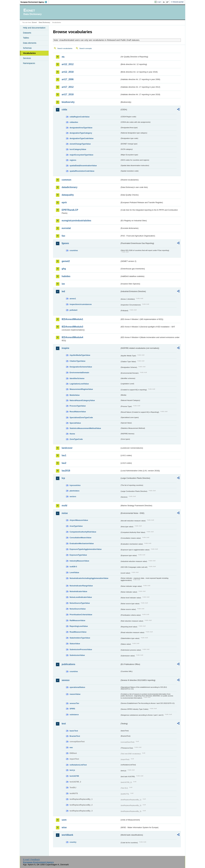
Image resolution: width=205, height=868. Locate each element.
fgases (65, 243)
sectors (73, 496)
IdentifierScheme (77, 378)
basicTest (74, 731)
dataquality (68, 195)
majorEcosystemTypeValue (81, 155)
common (66, 180)
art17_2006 (68, 79)
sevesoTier (74, 703)
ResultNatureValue (78, 412)
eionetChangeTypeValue (80, 144)
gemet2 (66, 261)
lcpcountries (75, 485)
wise (64, 827)
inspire (65, 348)
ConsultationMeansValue (80, 538)
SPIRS (72, 709)
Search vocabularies (65, 48)
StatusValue (75, 644)
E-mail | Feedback (31, 860)
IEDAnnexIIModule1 (72, 319)
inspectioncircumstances (81, 304)
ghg (64, 269)
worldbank (67, 835)
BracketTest (75, 736)
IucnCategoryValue (78, 149)
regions (73, 160)
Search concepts (86, 48)
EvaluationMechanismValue (82, 543)
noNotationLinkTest (78, 765)
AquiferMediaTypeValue (80, 355)
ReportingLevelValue (79, 626)
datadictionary (70, 187)
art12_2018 (68, 72)
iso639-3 (73, 567)
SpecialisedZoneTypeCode (81, 417)
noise (65, 513)
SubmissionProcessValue (81, 649)
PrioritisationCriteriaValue (81, 615)
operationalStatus (77, 687)
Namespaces (29, 63)
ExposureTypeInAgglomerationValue (86, 549)
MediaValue (75, 395)
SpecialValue (75, 423)
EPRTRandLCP (70, 210)
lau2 (64, 463)
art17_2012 (68, 87)
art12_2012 (68, 64)
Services (27, 58)
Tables (26, 38)
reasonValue (75, 694)
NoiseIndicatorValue (78, 591)
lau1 (64, 455)
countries (74, 250)
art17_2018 (68, 94)
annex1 (73, 299)
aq (63, 57)
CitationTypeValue (77, 361)
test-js (72, 770)
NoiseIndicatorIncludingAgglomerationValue (89, 578)
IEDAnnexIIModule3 (72, 327)
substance (74, 715)
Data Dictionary (44, 22)
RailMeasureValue (77, 620)
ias (63, 284)
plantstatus (74, 491)
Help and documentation (34, 28)
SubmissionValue (77, 655)
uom (64, 820)
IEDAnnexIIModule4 (72, 337)
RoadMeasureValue (78, 632)
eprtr (64, 202)
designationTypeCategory (81, 133)
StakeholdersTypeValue (80, 638)
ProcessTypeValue (78, 406)
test (64, 724)
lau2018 (66, 471)
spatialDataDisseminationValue (83, 166)
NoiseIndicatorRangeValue (81, 586)
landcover (67, 448)
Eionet (34, 22)
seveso (66, 680)
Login (159, 2)
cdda (64, 110)
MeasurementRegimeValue (81, 389)
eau (71, 747)
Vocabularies (29, 53)
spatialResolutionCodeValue (82, 171)
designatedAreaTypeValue (81, 128)
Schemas (27, 48)
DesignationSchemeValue (81, 367)
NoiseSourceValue (78, 609)
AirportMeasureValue (79, 520)
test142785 (74, 776)
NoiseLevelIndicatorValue (81, 597)
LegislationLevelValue (79, 384)
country (73, 842)
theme (72, 434)
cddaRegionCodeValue (80, 117)
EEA (35, 2)
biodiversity (68, 102)
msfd (64, 506)
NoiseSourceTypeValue (80, 603)
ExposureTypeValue (78, 555)
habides (66, 276)
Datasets (27, 33)
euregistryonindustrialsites (76, 221)
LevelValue (74, 572)
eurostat (66, 228)
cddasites (74, 122)
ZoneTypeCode (76, 439)
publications (68, 664)
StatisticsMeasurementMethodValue (85, 428)
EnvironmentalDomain (79, 373)
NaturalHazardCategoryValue (82, 400)
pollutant (73, 310)
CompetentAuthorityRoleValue (83, 532)
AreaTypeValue (76, 526)
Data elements (30, 43)
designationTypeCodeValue (82, 138)
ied (63, 291)
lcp (63, 478)
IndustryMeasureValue (79, 561)
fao (63, 236)
